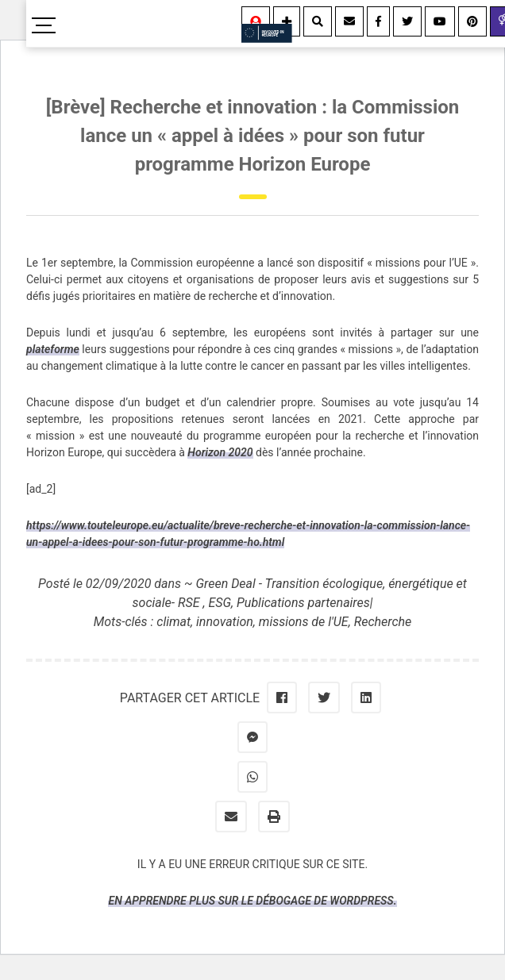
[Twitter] (407, 21)
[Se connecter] (256, 21)
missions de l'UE (304, 622)
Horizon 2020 (220, 452)
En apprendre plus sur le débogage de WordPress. (252, 901)
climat (173, 622)
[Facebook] (378, 21)
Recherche (383, 622)
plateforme (53, 349)
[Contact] (349, 21)
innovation (225, 622)
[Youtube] (440, 21)
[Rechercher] (318, 21)
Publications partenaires (303, 603)
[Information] (287, 21)
